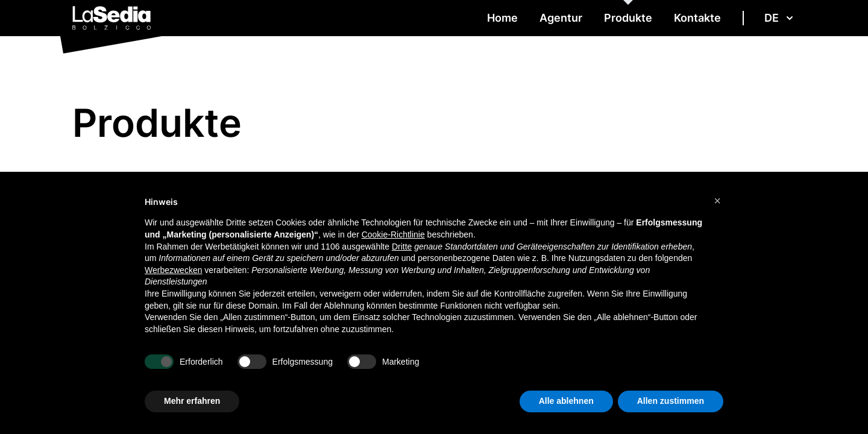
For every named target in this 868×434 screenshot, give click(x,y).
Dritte (402, 247)
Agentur (561, 18)
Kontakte (697, 18)
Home (502, 18)
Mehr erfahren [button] (192, 401)
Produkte (628, 18)
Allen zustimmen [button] (671, 401)
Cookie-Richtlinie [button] (393, 234)
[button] (717, 201)
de (780, 18)
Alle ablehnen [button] (566, 401)
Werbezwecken (173, 270)
